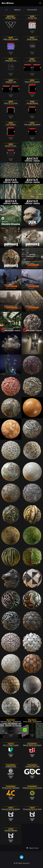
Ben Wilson (8, 3)
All (7, 10)
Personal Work (32, 10)
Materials (17, 10)
